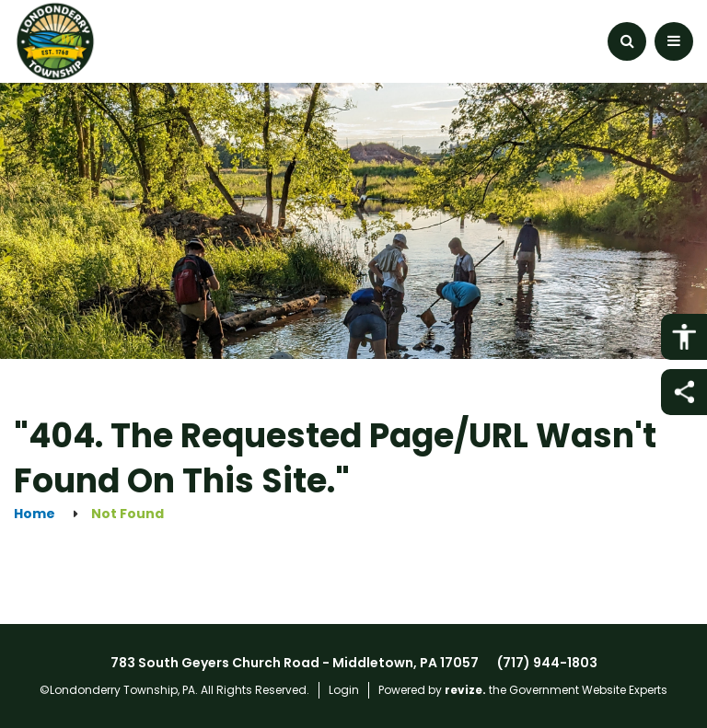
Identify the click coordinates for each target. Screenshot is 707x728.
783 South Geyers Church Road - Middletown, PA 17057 (295, 663)
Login (344, 690)
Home (35, 514)
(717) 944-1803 (547, 663)
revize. (465, 690)
